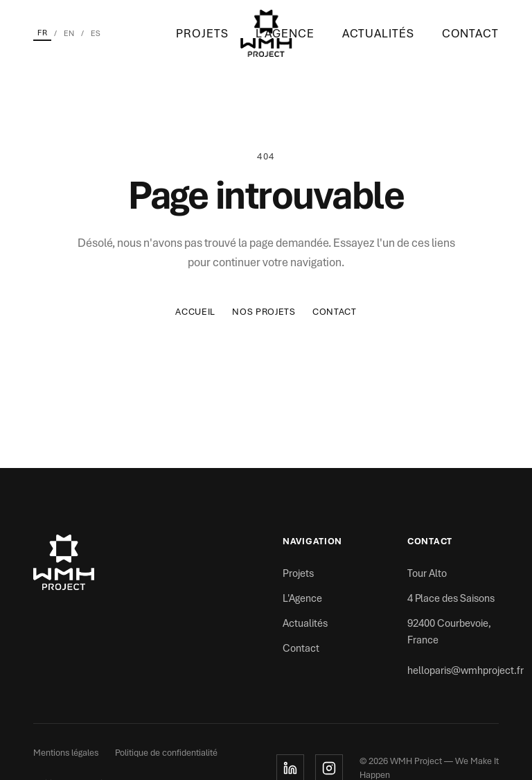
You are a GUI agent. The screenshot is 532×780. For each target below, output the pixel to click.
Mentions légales (66, 753)
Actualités (378, 33)
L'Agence (302, 598)
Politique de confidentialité (166, 753)
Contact (470, 33)
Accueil (195, 312)
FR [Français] (42, 33)
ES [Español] (96, 33)
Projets (202, 33)
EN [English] (69, 33)
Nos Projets (264, 312)
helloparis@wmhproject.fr (465, 670)
